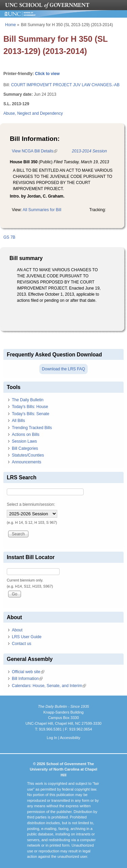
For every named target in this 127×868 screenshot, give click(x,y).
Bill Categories (25, 448)
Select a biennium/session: (31, 504)
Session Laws (24, 441)
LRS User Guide (27, 637)
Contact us (22, 644)
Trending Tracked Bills (32, 428)
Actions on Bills (26, 435)
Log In (52, 738)
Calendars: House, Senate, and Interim (49, 686)
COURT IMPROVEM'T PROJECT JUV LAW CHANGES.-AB (65, 85)
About (17, 630)
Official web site (28, 672)
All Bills (18, 421)
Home (10, 25)
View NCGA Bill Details (35, 151)
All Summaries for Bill (42, 210)
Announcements (27, 462)
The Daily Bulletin (28, 400)
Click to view (47, 74)
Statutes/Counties (28, 455)
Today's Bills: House (30, 407)
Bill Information (27, 679)
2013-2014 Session (89, 151)
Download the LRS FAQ (63, 369)
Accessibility (70, 738)
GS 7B (9, 237)
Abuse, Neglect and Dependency (33, 113)
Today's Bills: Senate (30, 414)
